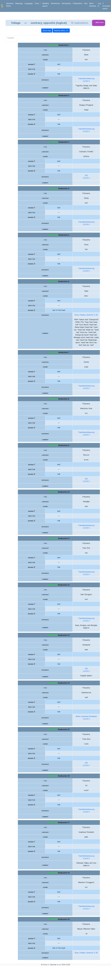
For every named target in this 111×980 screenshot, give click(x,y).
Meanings (19, 3)
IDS (86, 175)
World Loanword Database (86, 716)
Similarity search (46, 5)
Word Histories (93, 5)
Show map (47, 31)
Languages (29, 3)
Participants (66, 3)
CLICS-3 (86, 81)
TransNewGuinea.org (86, 78)
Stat (86, 3)
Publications (78, 3)
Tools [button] (37, 3)
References (55, 3)
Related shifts (61, 31)
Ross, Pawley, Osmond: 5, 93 (86, 315)
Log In (99, 5)
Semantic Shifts (10, 5)
